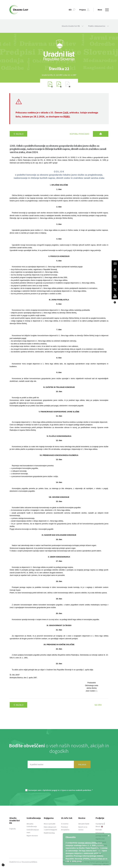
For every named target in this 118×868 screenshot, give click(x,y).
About (99, 826)
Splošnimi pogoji (50, 790)
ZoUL (66, 112)
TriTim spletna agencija (99, 862)
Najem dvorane (32, 836)
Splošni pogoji (101, 842)
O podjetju (100, 824)
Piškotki (80, 862)
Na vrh (98, 705)
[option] (59, 69)
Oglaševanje (100, 839)
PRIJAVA (82, 764)
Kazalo (18, 134)
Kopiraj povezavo (79, 134)
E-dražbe (99, 854)
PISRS (67, 116)
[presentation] (59, 780)
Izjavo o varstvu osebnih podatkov (76, 790)
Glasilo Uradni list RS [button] (73, 26)
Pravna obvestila (69, 862)
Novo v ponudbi (50, 824)
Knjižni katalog (49, 833)
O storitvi (65, 824)
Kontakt (99, 830)
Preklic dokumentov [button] (98, 26)
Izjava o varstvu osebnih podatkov (101, 848)
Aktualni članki (84, 824)
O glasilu (13, 829)
